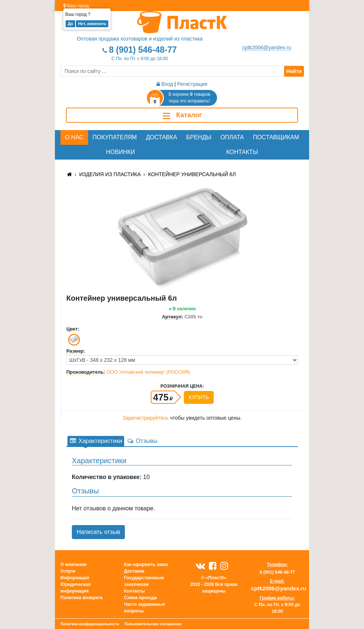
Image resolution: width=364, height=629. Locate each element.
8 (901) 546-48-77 (143, 50)
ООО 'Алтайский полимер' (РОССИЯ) (148, 372)
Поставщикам (276, 137)
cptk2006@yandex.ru (267, 48)
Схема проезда (141, 598)
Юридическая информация (76, 588)
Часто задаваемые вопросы (145, 608)
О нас (74, 137)
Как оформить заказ (146, 565)
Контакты (242, 152)
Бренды (199, 137)
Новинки (121, 152)
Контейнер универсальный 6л (192, 174)
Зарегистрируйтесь (146, 418)
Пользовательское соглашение (153, 624)
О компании (73, 565)
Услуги (68, 571)
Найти (294, 71)
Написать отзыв (98, 532)
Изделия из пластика (110, 174)
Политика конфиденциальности (90, 624)
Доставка (162, 137)
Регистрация (192, 84)
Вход (165, 84)
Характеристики (96, 441)
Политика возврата (81, 598)
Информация (75, 578)
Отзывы (142, 441)
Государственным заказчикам (144, 581)
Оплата (232, 137)
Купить (199, 397)
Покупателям (115, 137)
